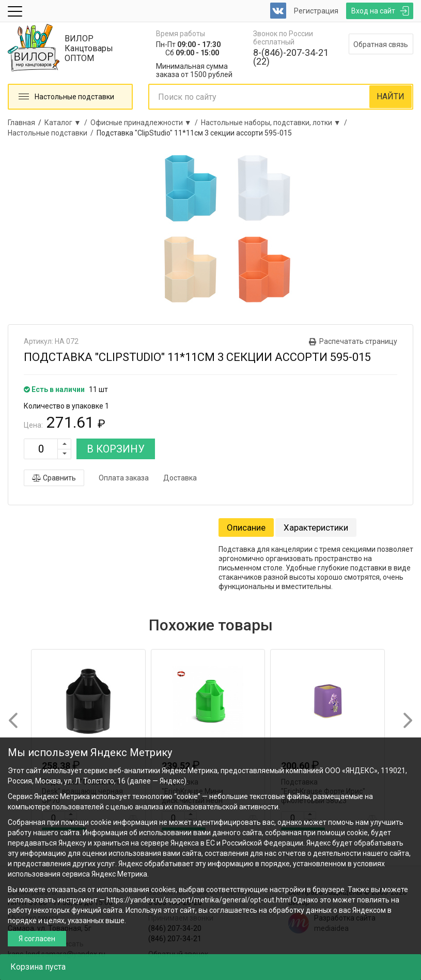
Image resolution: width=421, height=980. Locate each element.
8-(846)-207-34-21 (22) (291, 57)
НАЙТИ (391, 96)
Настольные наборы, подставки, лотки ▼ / (276, 123)
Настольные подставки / (52, 133)
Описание (246, 527)
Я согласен (37, 939)
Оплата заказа (124, 478)
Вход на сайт (373, 11)
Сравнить (54, 478)
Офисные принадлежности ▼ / (146, 123)
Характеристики (316, 527)
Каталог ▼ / (67, 123)
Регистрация (316, 11)
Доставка (180, 478)
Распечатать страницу (358, 341)
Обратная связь (381, 44)
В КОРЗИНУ (116, 449)
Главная (21, 123)
